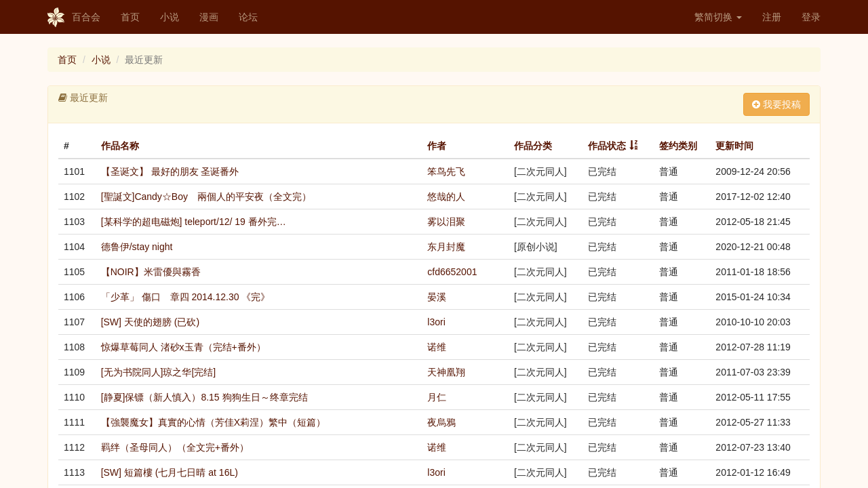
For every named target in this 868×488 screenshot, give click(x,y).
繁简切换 (718, 17)
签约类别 (678, 146)
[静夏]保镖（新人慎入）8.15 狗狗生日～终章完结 (204, 397)
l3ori (436, 322)
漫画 (209, 17)
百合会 (74, 18)
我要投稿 (776, 104)
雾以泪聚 (446, 222)
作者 (437, 146)
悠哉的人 (446, 197)
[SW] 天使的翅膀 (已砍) (150, 322)
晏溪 (437, 297)
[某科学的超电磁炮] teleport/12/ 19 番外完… (194, 222)
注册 (772, 17)
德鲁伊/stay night (137, 247)
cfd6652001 (452, 272)
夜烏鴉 (441, 422)
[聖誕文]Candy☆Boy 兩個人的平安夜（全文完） (206, 197)
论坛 (248, 17)
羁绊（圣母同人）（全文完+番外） (175, 447)
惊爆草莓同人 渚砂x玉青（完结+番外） (183, 347)
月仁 (437, 397)
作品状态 (607, 146)
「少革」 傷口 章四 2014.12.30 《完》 (186, 297)
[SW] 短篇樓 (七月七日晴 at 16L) (170, 472)
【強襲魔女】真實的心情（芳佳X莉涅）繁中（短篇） (213, 422)
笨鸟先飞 (446, 171)
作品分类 (533, 146)
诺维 (437, 347)
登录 (811, 17)
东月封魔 (446, 247)
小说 (170, 17)
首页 (130, 17)
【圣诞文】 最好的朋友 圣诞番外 (170, 171)
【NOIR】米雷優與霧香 (151, 272)
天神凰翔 (446, 372)
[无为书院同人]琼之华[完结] (159, 372)
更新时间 (734, 146)
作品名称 (120, 146)
